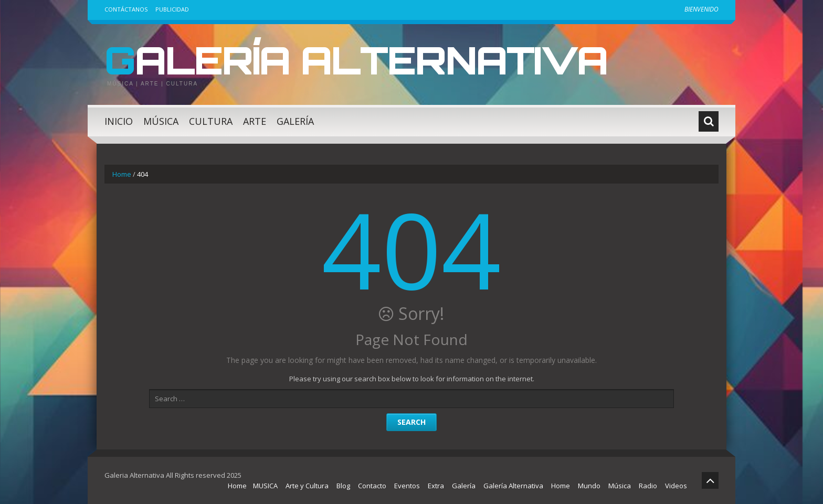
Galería (295, 121)
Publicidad (172, 9)
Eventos (407, 486)
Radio (648, 486)
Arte (255, 121)
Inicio (119, 121)
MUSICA (265, 486)
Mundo (589, 486)
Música (161, 121)
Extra (436, 486)
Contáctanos (126, 9)
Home (122, 174)
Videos (676, 486)
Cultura (211, 121)
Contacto (372, 486)
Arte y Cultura (307, 486)
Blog (343, 486)
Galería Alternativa (356, 60)
